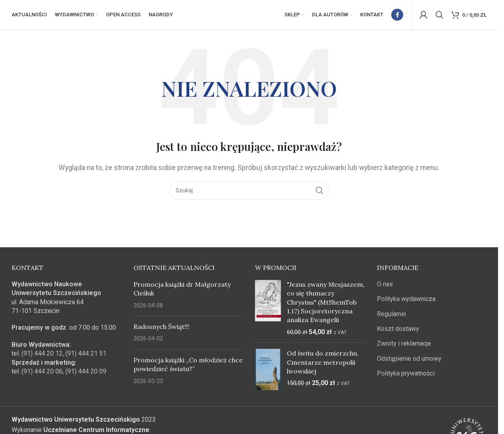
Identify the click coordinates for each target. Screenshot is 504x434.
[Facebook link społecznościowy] (397, 16)
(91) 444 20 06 (42, 374)
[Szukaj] (439, 16)
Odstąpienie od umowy (409, 361)
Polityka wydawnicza (406, 301)
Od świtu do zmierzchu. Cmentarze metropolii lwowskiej (323, 365)
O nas (385, 286)
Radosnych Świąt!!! (161, 329)
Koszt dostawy (398, 331)
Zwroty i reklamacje (404, 346)
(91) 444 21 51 (86, 356)
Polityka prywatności (406, 376)
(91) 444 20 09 (86, 374)
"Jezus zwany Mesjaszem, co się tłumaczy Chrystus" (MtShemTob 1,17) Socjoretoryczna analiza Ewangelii (326, 304)
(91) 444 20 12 (42, 356)
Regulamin (391, 316)
